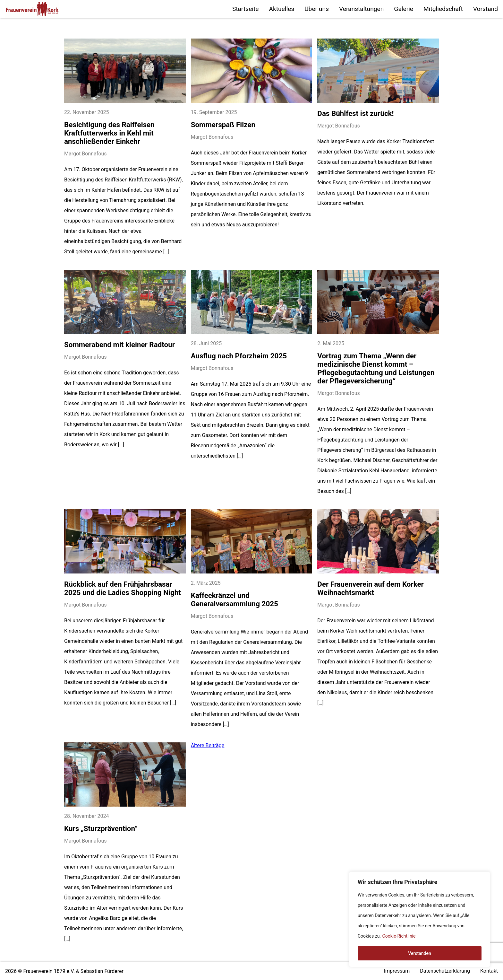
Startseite (246, 9)
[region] (420, 919)
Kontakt (489, 971)
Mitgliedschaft (443, 9)
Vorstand (486, 9)
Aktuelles (281, 9)
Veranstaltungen (361, 9)
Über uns (317, 9)
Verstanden (420, 953)
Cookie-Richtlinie (399, 936)
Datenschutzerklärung (445, 971)
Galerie (404, 9)
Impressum (397, 971)
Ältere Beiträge (208, 745)
